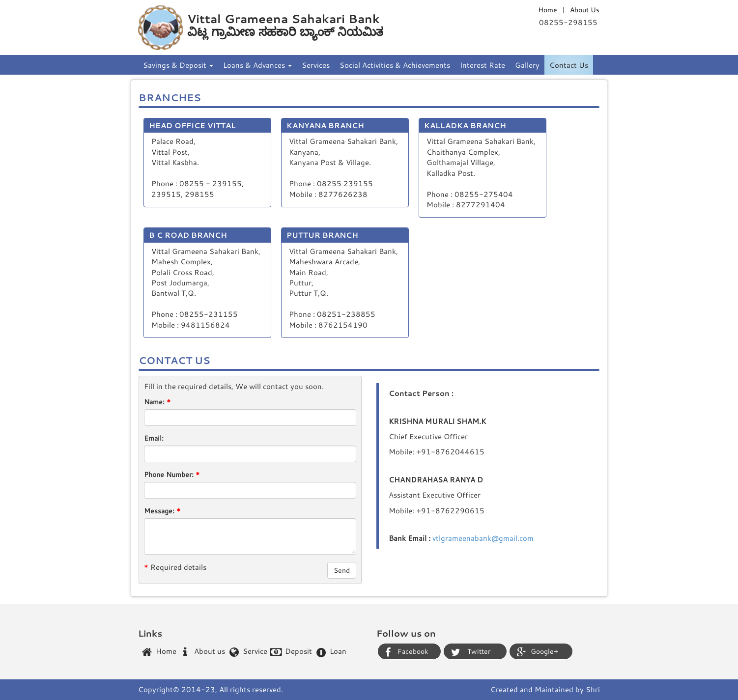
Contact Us (569, 65)
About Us (585, 10)
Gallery (527, 65)
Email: (154, 438)
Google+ (538, 652)
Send (342, 570)
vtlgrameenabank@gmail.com (483, 538)
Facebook (407, 652)
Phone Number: (172, 474)
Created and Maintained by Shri (545, 689)
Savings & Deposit (178, 65)
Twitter (471, 652)
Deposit (290, 652)
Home (548, 10)
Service (247, 652)
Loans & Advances (257, 65)
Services (316, 65)
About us (201, 652)
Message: (162, 511)
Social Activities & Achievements (395, 65)
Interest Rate (483, 65)
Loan (331, 652)
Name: (157, 402)
